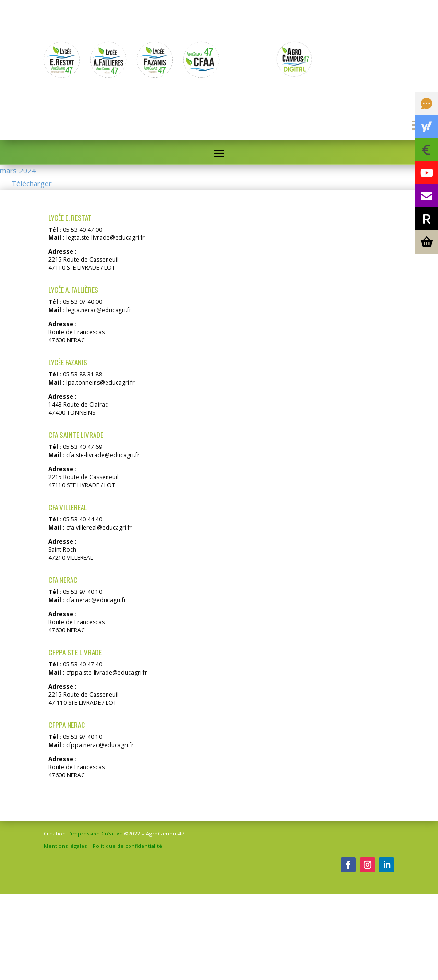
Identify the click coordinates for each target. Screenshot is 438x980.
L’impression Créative (95, 920)
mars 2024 (18, 201)
